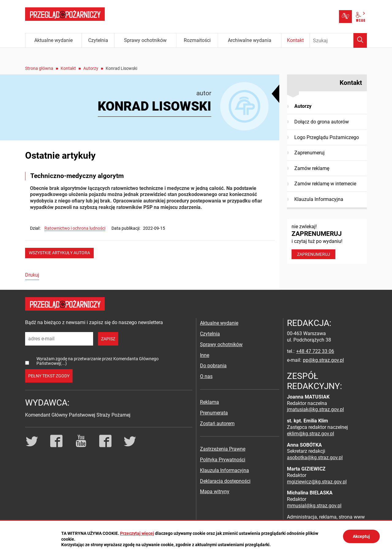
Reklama (209, 402)
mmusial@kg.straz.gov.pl (314, 506)
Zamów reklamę (312, 168)
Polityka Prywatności (223, 460)
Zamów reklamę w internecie (325, 184)
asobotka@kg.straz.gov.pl (315, 457)
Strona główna (39, 68)
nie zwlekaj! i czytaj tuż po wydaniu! (327, 241)
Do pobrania (213, 366)
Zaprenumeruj (309, 153)
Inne (205, 355)
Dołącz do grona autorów (322, 122)
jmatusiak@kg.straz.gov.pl (315, 409)
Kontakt (68, 68)
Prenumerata (214, 413)
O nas (206, 376)
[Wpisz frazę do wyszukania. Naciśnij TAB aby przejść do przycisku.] (338, 40)
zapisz (108, 339)
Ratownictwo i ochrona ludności (75, 228)
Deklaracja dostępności (225, 481)
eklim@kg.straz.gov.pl (311, 434)
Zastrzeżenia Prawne (223, 449)
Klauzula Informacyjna (319, 199)
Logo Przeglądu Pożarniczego (327, 137)
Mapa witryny (215, 492)
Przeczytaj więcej (137, 533)
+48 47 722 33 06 (315, 351)
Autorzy (91, 68)
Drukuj (32, 275)
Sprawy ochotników (221, 344)
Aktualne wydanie (219, 323)
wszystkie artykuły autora (59, 253)
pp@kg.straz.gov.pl (323, 360)
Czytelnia (210, 334)
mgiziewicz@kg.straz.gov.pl (317, 482)
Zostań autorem (217, 423)
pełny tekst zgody (49, 376)
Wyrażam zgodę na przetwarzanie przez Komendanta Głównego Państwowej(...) (98, 361)
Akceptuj (361, 536)
